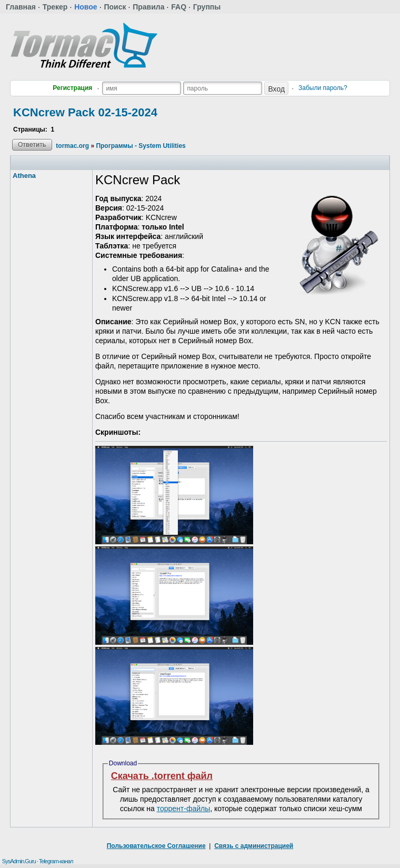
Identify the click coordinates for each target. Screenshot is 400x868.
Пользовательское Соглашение (156, 846)
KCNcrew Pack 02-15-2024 (85, 112)
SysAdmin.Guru (19, 861)
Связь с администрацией (254, 846)
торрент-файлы (184, 809)
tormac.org (72, 146)
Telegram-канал (56, 861)
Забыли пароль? (323, 88)
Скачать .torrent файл (162, 776)
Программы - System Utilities (141, 146)
